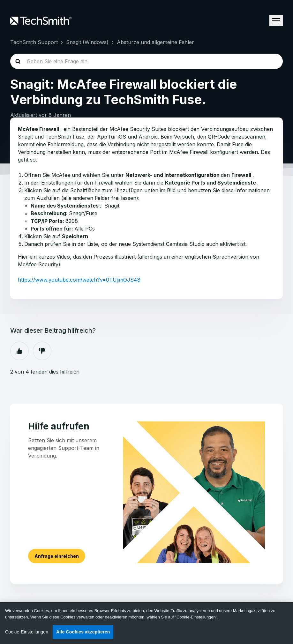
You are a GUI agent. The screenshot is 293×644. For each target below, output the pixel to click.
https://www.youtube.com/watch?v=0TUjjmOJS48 (79, 280)
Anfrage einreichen (57, 556)
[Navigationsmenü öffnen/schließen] (276, 21)
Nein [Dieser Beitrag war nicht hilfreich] (42, 351)
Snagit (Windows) (87, 42)
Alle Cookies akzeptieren (83, 632)
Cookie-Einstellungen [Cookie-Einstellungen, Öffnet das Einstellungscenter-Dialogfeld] (27, 632)
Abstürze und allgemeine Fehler (155, 42)
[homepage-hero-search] (146, 61)
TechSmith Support (34, 42)
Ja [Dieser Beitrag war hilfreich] (19, 351)
